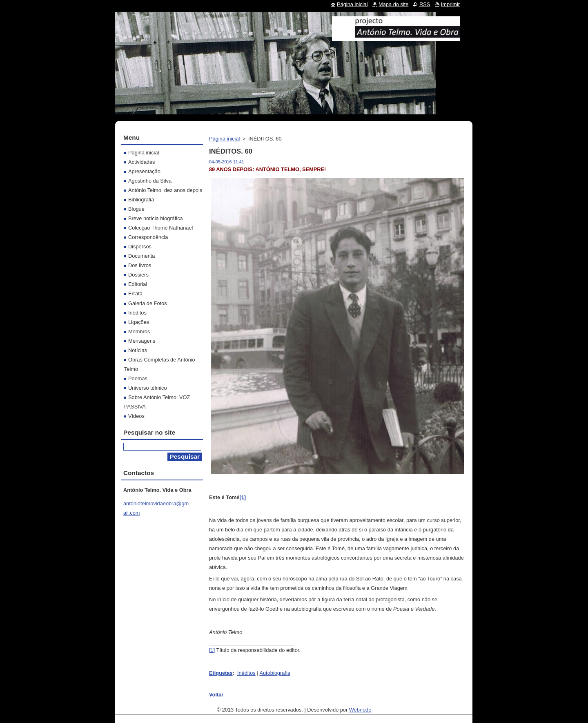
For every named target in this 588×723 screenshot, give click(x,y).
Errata (135, 293)
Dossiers (138, 275)
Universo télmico (148, 388)
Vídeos (136, 416)
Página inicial (224, 139)
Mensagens (142, 341)
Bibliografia (141, 200)
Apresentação (144, 171)
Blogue (136, 209)
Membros (139, 331)
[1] (212, 650)
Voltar (216, 695)
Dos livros (140, 265)
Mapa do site (393, 4)
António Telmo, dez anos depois (165, 190)
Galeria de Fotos (148, 303)
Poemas (138, 378)
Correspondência (148, 237)
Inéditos (246, 673)
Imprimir (450, 4)
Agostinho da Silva (150, 181)
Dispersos (140, 247)
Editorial (138, 284)
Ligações (139, 322)
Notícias (138, 350)
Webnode (360, 710)
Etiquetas (221, 673)
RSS (425, 4)
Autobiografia (275, 673)
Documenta (141, 256)
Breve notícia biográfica (156, 218)
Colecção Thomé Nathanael (160, 228)
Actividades (141, 162)
